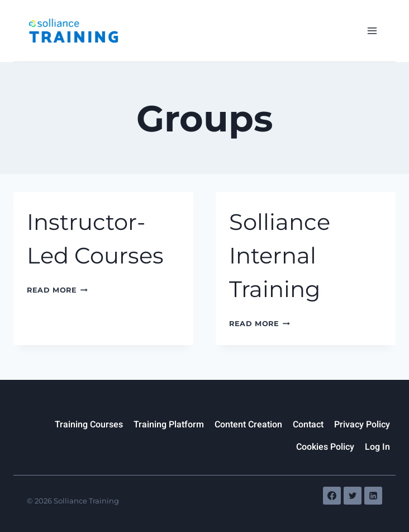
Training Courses (89, 425)
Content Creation (248, 425)
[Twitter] (353, 496)
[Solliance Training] (73, 30)
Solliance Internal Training (280, 255)
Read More (57, 290)
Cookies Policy (325, 447)
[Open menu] (372, 30)
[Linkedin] (373, 496)
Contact (308, 425)
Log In (377, 447)
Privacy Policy (362, 425)
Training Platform (169, 425)
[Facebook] (332, 496)
